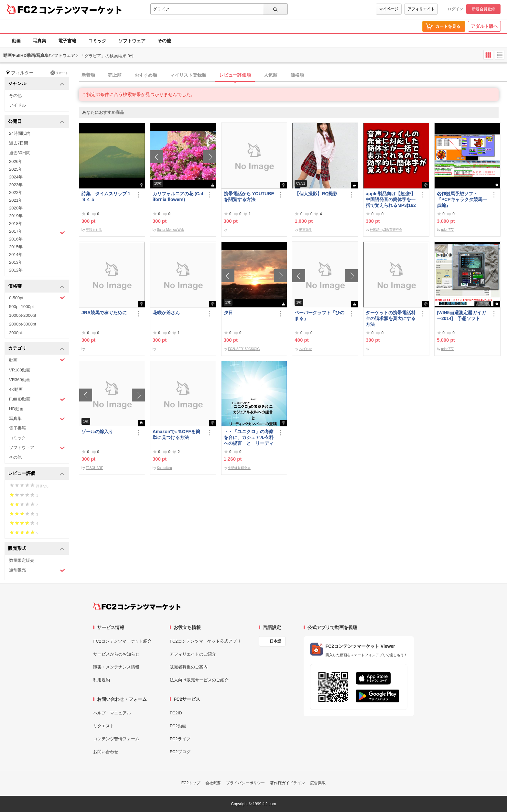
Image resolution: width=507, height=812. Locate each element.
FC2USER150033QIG (244, 349)
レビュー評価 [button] (36, 474)
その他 (164, 41)
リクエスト (104, 726)
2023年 (16, 185)
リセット (59, 73)
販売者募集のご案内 (189, 667)
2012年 (16, 270)
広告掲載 (318, 783)
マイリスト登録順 (188, 75)
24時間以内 (20, 133)
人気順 (271, 75)
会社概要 (213, 783)
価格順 (297, 75)
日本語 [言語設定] (275, 641)
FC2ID (176, 713)
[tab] (293, 75)
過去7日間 (19, 143)
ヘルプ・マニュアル (112, 713)
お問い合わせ (106, 752)
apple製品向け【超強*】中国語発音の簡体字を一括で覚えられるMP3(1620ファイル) (391, 200)
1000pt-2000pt (23, 315)
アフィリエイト (421, 9)
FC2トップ (191, 783)
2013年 (16, 262)
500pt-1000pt (22, 307)
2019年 (16, 216)
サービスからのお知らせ (116, 654)
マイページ (389, 9)
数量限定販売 (22, 560)
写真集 (39, 41)
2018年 (16, 224)
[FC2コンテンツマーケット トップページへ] (137, 606)
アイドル (17, 105)
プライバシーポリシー (245, 783)
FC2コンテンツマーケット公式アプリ (205, 641)
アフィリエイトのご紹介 (193, 654)
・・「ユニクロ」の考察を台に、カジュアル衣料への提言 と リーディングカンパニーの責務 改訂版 (249, 438)
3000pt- (16, 333)
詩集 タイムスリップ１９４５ (106, 197)
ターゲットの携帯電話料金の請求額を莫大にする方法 (391, 318)
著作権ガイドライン (287, 783)
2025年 (16, 169)
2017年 (37, 232)
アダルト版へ (484, 26)
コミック (97, 41)
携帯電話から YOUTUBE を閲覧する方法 (249, 197)
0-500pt (37, 298)
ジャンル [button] (36, 84)
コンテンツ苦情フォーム (116, 739)
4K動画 (16, 389)
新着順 (88, 75)
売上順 (115, 75)
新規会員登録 (483, 9)
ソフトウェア (132, 41)
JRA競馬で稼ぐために (104, 313)
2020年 (16, 208)
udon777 (447, 230)
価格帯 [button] (36, 287)
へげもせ (306, 349)
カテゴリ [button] (36, 349)
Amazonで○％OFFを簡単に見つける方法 (176, 434)
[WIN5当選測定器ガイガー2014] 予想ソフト (461, 315)
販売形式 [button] (36, 549)
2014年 (16, 255)
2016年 (16, 239)
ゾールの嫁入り (97, 432)
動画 (16, 41)
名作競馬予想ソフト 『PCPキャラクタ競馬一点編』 (462, 199)
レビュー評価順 (235, 75)
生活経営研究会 (239, 468)
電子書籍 (67, 41)
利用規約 (102, 680)
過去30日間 (20, 153)
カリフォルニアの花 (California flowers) (178, 197)
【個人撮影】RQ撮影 (316, 194)
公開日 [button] (36, 122)
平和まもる (94, 230)
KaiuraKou (164, 468)
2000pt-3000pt (23, 324)
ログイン (455, 9)
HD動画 (16, 409)
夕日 (228, 313)
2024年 (16, 177)
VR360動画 (20, 380)
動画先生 (306, 230)
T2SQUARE (94, 468)
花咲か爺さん (166, 313)
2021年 (16, 200)
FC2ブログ (180, 752)
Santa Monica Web (170, 230)
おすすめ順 (146, 75)
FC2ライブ (180, 739)
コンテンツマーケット (81, 10)
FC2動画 (178, 726)
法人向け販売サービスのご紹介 (199, 680)
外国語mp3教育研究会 (386, 230)
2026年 (16, 161)
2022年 (16, 192)
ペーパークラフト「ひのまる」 (319, 315)
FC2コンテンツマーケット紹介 (122, 641)
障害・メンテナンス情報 (116, 667)
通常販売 (37, 570)
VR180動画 (20, 370)
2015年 (16, 247)
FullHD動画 (37, 399)
